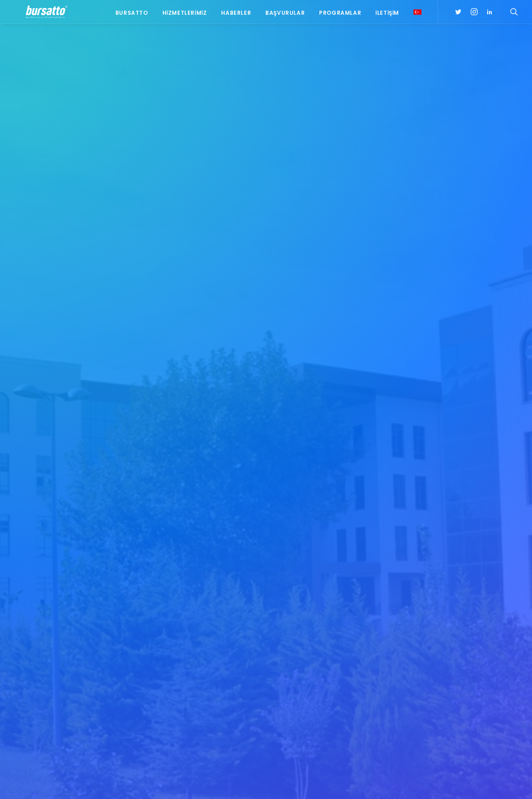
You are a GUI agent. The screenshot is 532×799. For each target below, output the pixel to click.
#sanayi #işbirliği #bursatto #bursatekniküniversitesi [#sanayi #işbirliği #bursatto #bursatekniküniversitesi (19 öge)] (458, 629)
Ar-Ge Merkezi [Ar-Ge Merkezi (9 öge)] (438, 657)
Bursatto (132, 15)
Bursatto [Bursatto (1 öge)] (498, 657)
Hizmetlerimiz (185, 15)
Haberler (236, 15)
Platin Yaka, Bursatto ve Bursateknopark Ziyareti (183, 593)
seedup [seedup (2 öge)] (494, 696)
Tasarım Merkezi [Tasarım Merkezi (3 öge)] (441, 709)
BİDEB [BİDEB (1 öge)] (426, 670)
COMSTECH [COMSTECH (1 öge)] (457, 670)
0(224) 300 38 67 (79, 632)
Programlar (340, 15)
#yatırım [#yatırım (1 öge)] (466, 644)
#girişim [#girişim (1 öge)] (458, 587)
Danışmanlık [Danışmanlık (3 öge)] (497, 670)
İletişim (387, 15)
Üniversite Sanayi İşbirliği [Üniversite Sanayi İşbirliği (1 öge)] (454, 722)
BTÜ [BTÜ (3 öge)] (471, 657)
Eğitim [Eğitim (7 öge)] (428, 683)
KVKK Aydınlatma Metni (44, 781)
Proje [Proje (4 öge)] (467, 696)
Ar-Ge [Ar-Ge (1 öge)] (493, 644)
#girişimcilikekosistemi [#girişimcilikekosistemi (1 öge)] (451, 600)
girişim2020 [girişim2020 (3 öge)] (460, 683)
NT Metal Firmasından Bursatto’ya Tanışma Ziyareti (198, 615)
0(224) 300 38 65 (79, 620)
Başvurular (285, 15)
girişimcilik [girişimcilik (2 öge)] (434, 696)
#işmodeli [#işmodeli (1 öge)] (432, 613)
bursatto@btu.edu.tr (81, 643)
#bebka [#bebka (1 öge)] (428, 587)
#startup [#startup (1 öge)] (432, 644)
